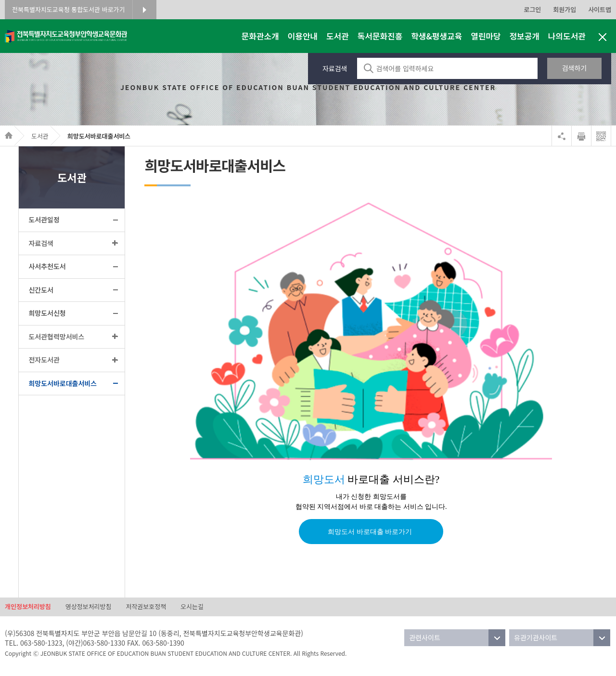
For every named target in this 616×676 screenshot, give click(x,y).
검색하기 (575, 68)
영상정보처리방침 (89, 607)
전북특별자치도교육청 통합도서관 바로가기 (69, 9)
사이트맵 (600, 9)
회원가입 (565, 9)
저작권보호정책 (146, 607)
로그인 (532, 9)
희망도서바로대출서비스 (99, 136)
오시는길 (192, 607)
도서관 (40, 136)
